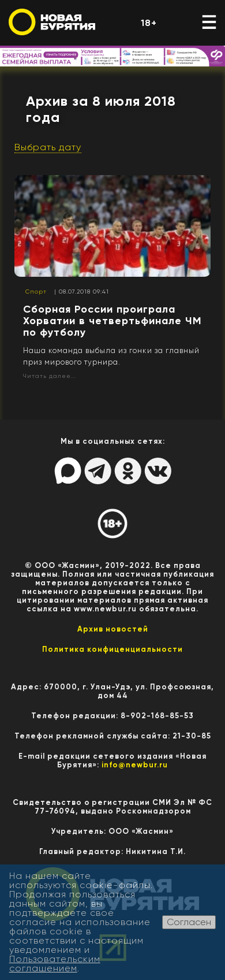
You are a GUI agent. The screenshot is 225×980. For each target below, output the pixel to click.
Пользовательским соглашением (55, 964)
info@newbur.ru (135, 765)
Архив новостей (113, 629)
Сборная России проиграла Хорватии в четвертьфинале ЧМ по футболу (112, 321)
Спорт (36, 292)
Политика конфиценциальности (112, 649)
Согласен (189, 922)
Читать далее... (50, 376)
